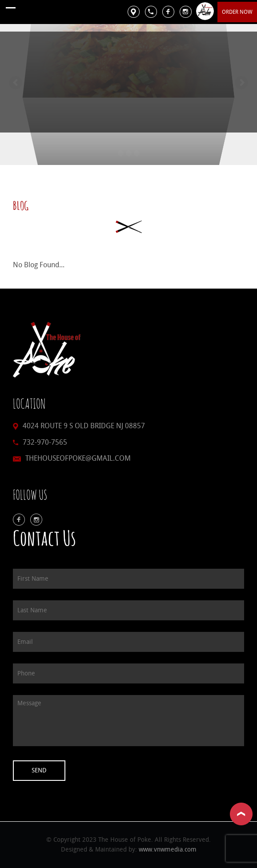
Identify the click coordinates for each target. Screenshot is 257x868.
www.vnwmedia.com (168, 850)
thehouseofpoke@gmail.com (78, 458)
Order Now (237, 12)
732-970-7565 (45, 442)
